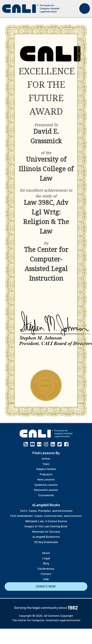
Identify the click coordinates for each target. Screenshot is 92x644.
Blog (46, 563)
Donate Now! (46, 586)
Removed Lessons (46, 490)
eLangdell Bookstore (46, 537)
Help (46, 579)
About (46, 553)
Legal (46, 558)
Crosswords (46, 495)
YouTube (32, 444)
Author (46, 458)
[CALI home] (31, 9)
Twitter (60, 444)
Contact (46, 574)
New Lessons (46, 479)
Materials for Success (46, 531)
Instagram (46, 444)
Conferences (46, 569)
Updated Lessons (46, 485)
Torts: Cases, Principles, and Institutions (46, 511)
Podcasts (46, 474)
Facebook (66, 444)
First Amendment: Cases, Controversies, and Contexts (46, 516)
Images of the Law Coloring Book (46, 526)
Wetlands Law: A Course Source (46, 521)
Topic (46, 464)
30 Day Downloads (46, 542)
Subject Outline (46, 469)
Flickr (39, 444)
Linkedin (53, 444)
